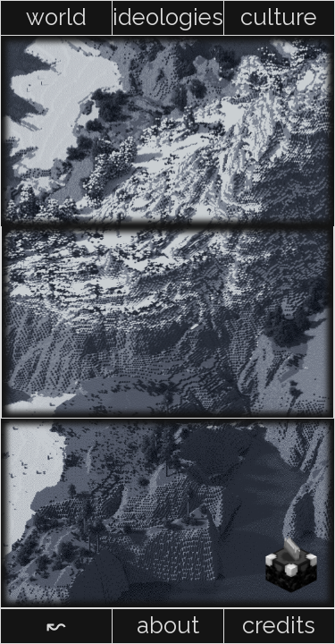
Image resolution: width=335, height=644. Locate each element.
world (56, 17)
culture (279, 17)
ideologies (168, 17)
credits (279, 625)
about (168, 625)
